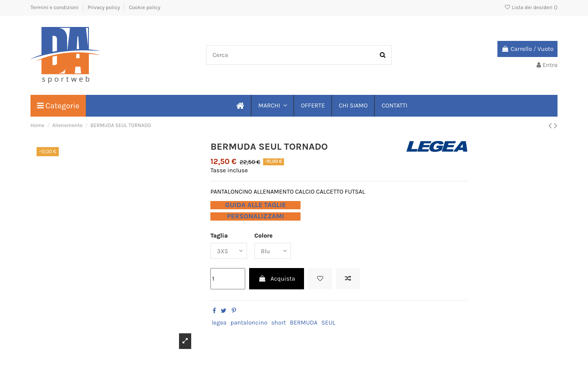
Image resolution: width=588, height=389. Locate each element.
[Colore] (273, 251)
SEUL (328, 323)
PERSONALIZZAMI (255, 216)
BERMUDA (303, 323)
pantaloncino (249, 323)
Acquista (277, 279)
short (279, 323)
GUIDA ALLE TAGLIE (256, 205)
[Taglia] (229, 251)
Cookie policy (145, 7)
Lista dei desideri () (531, 7)
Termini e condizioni (55, 7)
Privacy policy (104, 7)
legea (219, 323)
